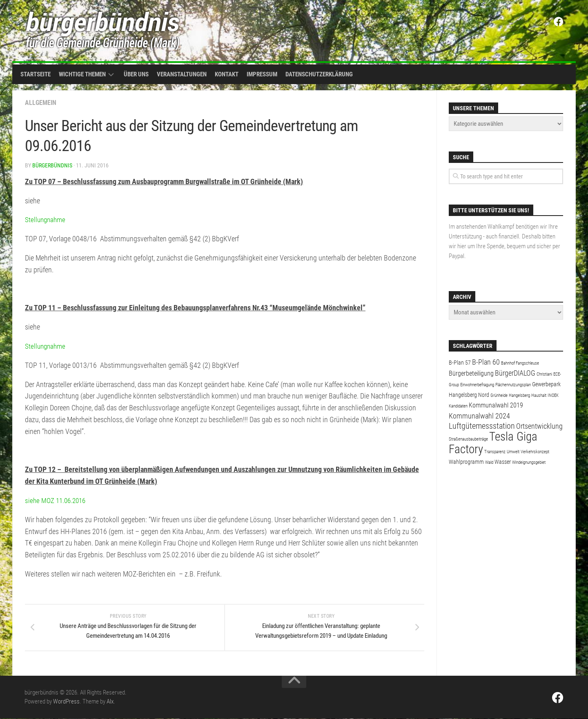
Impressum (262, 74)
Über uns (136, 74)
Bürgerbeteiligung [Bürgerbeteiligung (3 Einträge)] (471, 373)
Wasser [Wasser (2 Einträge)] (503, 462)
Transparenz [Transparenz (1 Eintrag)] (495, 452)
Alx (110, 702)
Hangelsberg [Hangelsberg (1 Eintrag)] (519, 395)
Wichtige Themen (82, 74)
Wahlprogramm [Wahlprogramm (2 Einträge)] (466, 462)
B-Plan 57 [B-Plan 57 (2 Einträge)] (460, 363)
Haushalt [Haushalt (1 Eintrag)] (539, 395)
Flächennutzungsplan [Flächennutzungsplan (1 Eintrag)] (513, 385)
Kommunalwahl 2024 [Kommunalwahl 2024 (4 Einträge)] (479, 416)
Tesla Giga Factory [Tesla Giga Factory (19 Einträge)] (493, 443)
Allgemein (41, 103)
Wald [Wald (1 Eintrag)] (489, 462)
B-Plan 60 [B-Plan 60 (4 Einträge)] (486, 362)
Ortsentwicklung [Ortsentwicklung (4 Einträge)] (539, 426)
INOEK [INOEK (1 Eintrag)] (553, 395)
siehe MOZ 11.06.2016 (57, 500)
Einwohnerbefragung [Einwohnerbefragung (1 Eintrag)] (477, 385)
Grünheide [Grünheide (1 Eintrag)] (499, 395)
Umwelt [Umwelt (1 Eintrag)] (513, 452)
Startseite (36, 74)
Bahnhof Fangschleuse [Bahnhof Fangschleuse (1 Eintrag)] (520, 363)
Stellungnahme (46, 219)
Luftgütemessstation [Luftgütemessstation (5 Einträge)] (482, 426)
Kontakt (227, 74)
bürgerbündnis (52, 165)
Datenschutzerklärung (319, 74)
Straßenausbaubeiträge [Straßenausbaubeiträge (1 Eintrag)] (468, 439)
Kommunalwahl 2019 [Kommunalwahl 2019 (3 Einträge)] (496, 405)
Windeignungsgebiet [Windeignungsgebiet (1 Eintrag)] (529, 462)
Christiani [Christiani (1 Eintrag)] (544, 374)
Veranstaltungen (182, 74)
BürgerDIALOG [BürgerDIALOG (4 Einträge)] (515, 373)
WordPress (66, 702)
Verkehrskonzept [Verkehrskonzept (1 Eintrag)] (535, 452)
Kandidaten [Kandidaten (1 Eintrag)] (458, 406)
